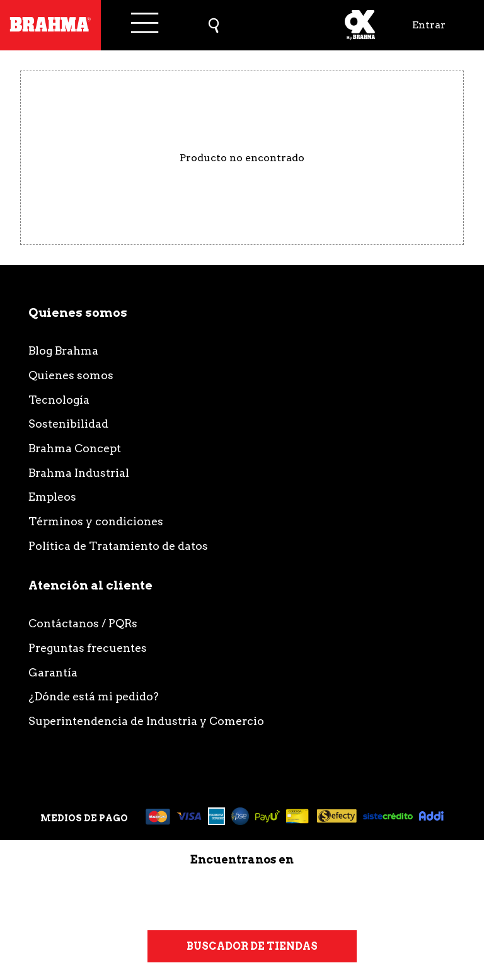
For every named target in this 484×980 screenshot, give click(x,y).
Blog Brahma (63, 350)
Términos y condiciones (96, 521)
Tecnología (59, 400)
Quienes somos (71, 375)
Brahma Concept (75, 448)
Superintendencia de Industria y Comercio (146, 721)
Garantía (53, 672)
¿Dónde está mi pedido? (94, 696)
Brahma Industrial (79, 473)
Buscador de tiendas (252, 946)
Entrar (429, 25)
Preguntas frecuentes (88, 648)
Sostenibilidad (68, 424)
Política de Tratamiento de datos (118, 546)
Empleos (52, 497)
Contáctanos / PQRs (83, 623)
